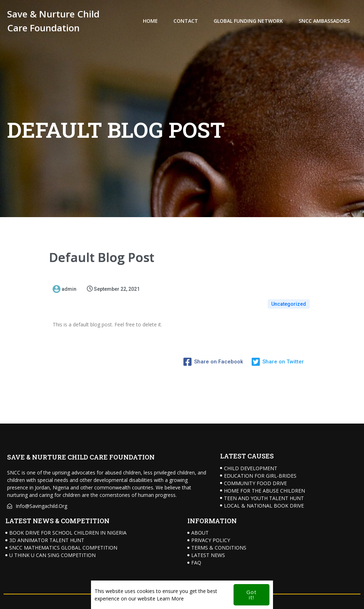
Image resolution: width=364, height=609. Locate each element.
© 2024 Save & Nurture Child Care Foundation (57, 598)
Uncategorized (289, 303)
